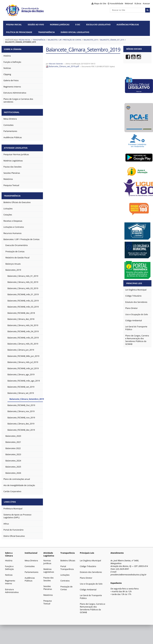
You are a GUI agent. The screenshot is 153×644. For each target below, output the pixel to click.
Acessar (146, 3)
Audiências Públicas (128, 25)
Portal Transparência (67, 565)
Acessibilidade (117, 3)
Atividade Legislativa (16, 147)
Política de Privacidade (19, 32)
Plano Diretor (86, 575)
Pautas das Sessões (48, 577)
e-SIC (78, 25)
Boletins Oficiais (68, 558)
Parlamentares (31, 570)
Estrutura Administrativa (12, 588)
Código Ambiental (88, 587)
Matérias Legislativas (49, 568)
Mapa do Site (100, 3)
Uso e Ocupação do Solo (91, 581)
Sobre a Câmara (13, 49)
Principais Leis (134, 283)
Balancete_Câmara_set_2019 (112, 40)
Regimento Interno (10, 580)
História (9, 558)
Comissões (30, 564)
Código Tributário (88, 564)
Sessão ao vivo (36, 25)
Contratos (65, 578)
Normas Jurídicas (60, 25)
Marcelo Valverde (56, 64)
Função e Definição (9, 565)
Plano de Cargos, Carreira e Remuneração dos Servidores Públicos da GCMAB (93, 606)
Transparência (46, 32)
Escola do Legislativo (98, 25)
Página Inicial (14, 25)
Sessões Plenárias (48, 585)
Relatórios (48, 592)
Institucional (12, 111)
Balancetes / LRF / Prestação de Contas (65, 40)
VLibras (138, 3)
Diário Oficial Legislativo (75, 32)
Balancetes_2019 (91, 40)
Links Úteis (10, 500)
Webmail (129, 3)
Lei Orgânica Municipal (90, 558)
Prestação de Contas (66, 585)
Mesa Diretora (31, 558)
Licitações (65, 572)
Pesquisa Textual (48, 600)
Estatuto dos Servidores (91, 570)
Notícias (9, 572)
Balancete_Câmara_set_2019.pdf (63, 66)
